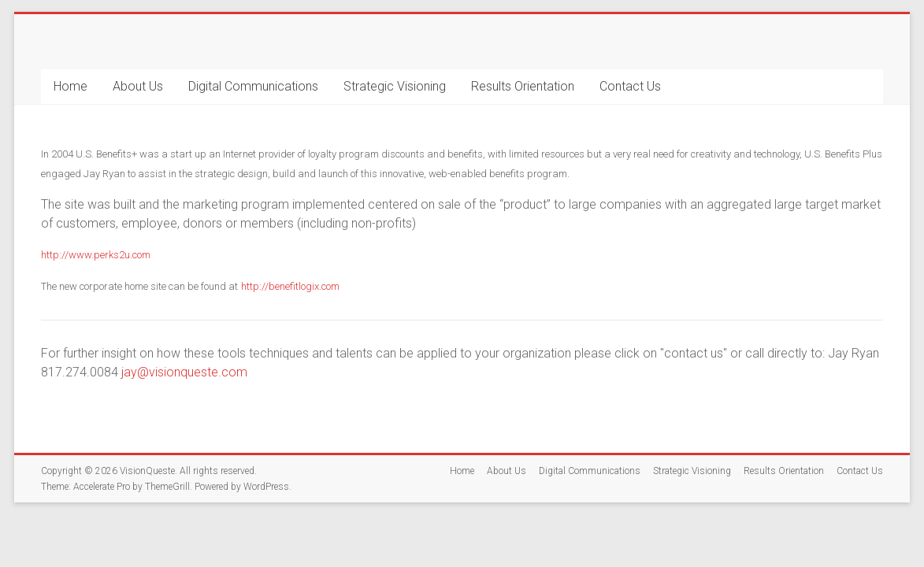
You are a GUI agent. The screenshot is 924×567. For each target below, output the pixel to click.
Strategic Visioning (395, 86)
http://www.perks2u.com (96, 255)
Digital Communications (253, 86)
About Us (138, 86)
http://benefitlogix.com (290, 286)
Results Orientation (523, 86)
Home (71, 86)
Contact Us (630, 86)
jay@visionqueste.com (184, 372)
